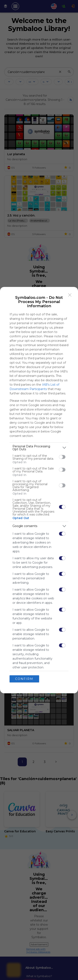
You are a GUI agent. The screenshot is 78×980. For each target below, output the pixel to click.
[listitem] (39, 448)
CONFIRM (24, 679)
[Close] (70, 295)
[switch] (62, 457)
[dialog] (39, 490)
